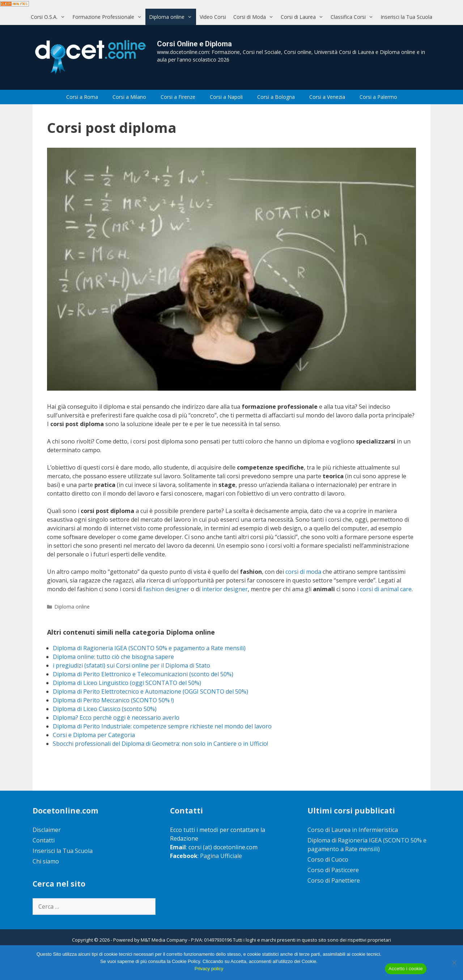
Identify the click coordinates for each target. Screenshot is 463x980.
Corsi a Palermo (378, 97)
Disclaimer (47, 830)
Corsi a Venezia (327, 97)
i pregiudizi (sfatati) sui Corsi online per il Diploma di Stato (131, 665)
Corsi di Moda (255, 17)
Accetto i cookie (406, 969)
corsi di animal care (386, 589)
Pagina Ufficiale (221, 856)
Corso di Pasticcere (333, 870)
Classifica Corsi (354, 17)
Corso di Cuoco (328, 859)
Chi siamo (46, 861)
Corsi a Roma (82, 97)
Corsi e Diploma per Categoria (94, 735)
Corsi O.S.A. (50, 17)
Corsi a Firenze (178, 97)
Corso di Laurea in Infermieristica (353, 830)
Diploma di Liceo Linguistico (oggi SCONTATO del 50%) (127, 683)
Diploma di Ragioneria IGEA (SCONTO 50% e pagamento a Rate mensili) (149, 648)
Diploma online (172, 17)
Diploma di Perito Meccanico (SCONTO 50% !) (113, 700)
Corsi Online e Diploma (194, 44)
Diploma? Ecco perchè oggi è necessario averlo (116, 718)
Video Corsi (213, 17)
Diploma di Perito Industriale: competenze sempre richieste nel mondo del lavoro (162, 726)
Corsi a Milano (129, 97)
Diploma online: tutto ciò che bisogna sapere (113, 657)
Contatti (44, 840)
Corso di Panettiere (334, 880)
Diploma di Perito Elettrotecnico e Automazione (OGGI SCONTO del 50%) (150, 691)
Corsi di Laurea (304, 17)
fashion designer (166, 589)
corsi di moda (303, 572)
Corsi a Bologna (276, 97)
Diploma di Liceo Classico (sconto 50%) (105, 709)
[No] (454, 963)
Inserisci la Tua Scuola (406, 17)
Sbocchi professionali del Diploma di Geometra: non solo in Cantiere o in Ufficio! (160, 744)
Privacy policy (209, 969)
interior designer (225, 589)
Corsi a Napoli (226, 97)
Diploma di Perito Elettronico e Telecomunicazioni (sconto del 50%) (143, 674)
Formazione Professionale (109, 17)
